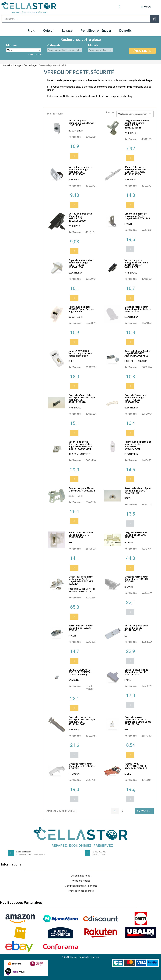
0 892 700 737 (100, 852)
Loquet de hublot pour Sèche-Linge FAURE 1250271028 (137, 672)
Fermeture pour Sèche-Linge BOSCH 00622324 (82, 489)
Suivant (145, 811)
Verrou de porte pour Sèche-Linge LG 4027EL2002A (136, 628)
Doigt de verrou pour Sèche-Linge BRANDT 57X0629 (137, 579)
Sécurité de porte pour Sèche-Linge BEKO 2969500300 (81, 535)
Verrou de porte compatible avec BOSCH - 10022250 (82, 123)
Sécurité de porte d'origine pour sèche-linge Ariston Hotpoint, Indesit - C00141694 (81, 445)
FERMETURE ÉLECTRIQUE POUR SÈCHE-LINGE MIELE (136, 766)
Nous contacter (23, 852)
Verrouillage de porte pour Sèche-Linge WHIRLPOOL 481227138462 (80, 171)
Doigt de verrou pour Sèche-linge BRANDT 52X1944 (136, 535)
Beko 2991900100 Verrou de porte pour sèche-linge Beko (80, 353)
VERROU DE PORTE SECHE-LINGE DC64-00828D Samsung (80, 672)
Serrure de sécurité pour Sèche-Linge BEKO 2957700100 (138, 491)
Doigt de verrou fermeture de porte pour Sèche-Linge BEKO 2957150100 (138, 721)
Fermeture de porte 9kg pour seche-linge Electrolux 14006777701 (138, 445)
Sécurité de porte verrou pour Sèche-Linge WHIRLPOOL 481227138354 (135, 171)
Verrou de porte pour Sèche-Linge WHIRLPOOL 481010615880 (80, 217)
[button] (74, 156)
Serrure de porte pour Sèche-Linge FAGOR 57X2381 (81, 628)
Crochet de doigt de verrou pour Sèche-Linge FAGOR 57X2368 (137, 216)
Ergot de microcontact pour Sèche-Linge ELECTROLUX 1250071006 (81, 264)
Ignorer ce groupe (35, 54)
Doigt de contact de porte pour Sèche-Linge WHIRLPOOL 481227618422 (82, 721)
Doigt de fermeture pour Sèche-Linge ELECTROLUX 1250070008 (135, 399)
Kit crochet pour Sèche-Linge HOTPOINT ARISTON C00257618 (138, 353)
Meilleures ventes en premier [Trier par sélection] (135, 114)
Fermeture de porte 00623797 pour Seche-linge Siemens (81, 309)
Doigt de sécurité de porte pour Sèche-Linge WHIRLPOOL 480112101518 (82, 399)
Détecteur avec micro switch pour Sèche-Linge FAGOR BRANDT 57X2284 (81, 580)
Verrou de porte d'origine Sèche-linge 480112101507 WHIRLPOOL (136, 264)
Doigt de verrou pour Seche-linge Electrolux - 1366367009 (138, 309)
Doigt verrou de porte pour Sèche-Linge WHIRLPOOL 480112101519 (137, 124)
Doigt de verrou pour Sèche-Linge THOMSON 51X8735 (82, 766)
